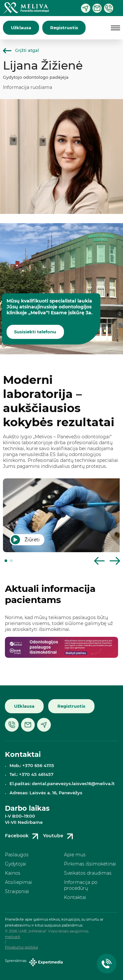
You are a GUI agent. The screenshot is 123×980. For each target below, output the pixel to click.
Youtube (59, 836)
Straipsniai (17, 891)
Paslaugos (17, 855)
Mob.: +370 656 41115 (32, 766)
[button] (6, 561)
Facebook (23, 836)
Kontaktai (75, 897)
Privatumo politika (21, 947)
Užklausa (21, 28)
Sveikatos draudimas (88, 873)
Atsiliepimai (19, 882)
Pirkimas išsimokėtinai (90, 864)
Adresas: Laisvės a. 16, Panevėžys (46, 793)
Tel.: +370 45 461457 (31, 774)
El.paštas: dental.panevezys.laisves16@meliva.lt (62, 784)
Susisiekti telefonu (35, 332)
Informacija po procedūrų (81, 885)
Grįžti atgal (21, 50)
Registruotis (64, 28)
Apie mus (75, 855)
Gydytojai (16, 864)
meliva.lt (12, 937)
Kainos (13, 873)
